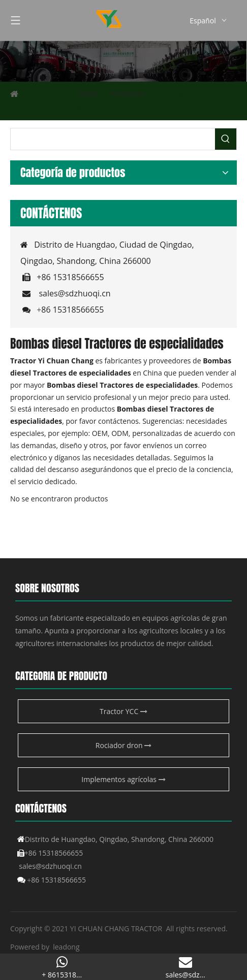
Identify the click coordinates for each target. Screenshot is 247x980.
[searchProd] (113, 139)
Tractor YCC (123, 711)
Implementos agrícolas (123, 779)
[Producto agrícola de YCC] (123, 61)
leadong (66, 947)
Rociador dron (123, 745)
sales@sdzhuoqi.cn (74, 293)
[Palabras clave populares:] (226, 139)
